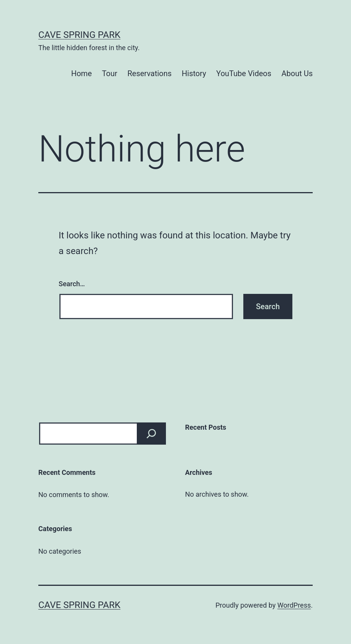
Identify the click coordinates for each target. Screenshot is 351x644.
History (194, 73)
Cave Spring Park (79, 35)
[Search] (151, 434)
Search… (72, 284)
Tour (110, 73)
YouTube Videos (244, 73)
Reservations (149, 73)
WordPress (294, 605)
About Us (297, 73)
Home (82, 73)
